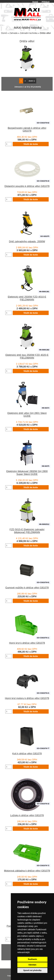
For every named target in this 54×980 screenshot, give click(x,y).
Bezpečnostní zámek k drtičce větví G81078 (27, 129)
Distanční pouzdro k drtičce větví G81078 (27, 186)
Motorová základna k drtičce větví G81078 (27, 871)
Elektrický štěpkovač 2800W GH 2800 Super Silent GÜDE (27, 473)
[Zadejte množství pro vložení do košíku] (9, 144)
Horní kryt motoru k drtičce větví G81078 (27, 698)
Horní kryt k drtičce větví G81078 (27, 643)
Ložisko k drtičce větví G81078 (27, 815)
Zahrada (13, 33)
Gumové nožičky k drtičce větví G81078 (27, 588)
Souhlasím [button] (32, 959)
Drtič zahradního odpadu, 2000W (27, 242)
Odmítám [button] (32, 965)
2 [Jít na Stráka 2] (25, 81)
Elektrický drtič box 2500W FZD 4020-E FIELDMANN (27, 356)
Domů (35, 2)
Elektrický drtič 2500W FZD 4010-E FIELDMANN (27, 298)
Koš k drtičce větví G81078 (27, 754)
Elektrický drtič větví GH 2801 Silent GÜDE (27, 415)
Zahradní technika (29, 33)
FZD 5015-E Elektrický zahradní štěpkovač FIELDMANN (27, 531)
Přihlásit (46, 2)
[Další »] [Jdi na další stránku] (32, 81)
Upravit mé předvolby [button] (32, 970)
